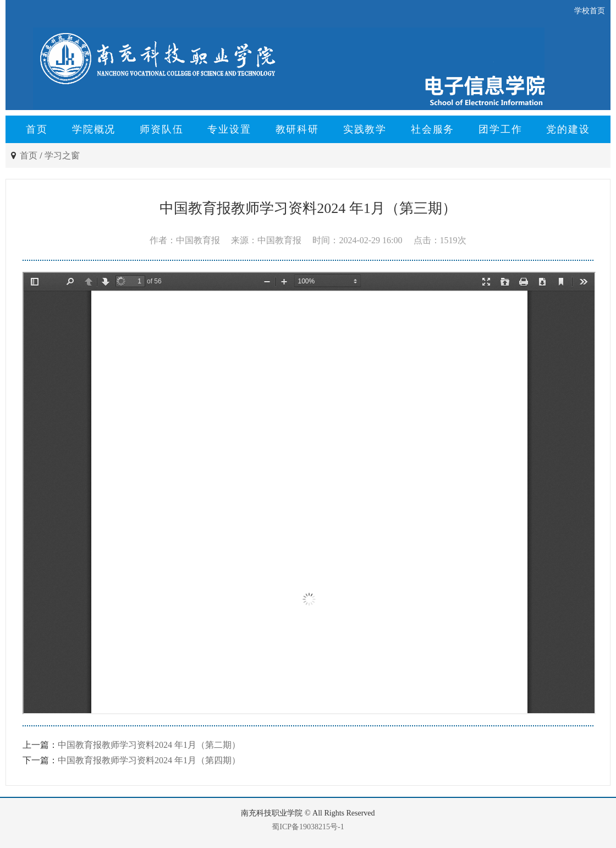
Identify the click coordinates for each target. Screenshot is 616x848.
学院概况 (94, 129)
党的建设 (568, 129)
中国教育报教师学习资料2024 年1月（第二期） (149, 745)
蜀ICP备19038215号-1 (308, 827)
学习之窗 (62, 155)
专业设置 (229, 129)
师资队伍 (161, 129)
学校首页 (590, 11)
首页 (37, 129)
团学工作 (500, 129)
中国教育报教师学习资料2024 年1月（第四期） (149, 760)
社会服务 (433, 129)
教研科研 (297, 129)
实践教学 (365, 129)
